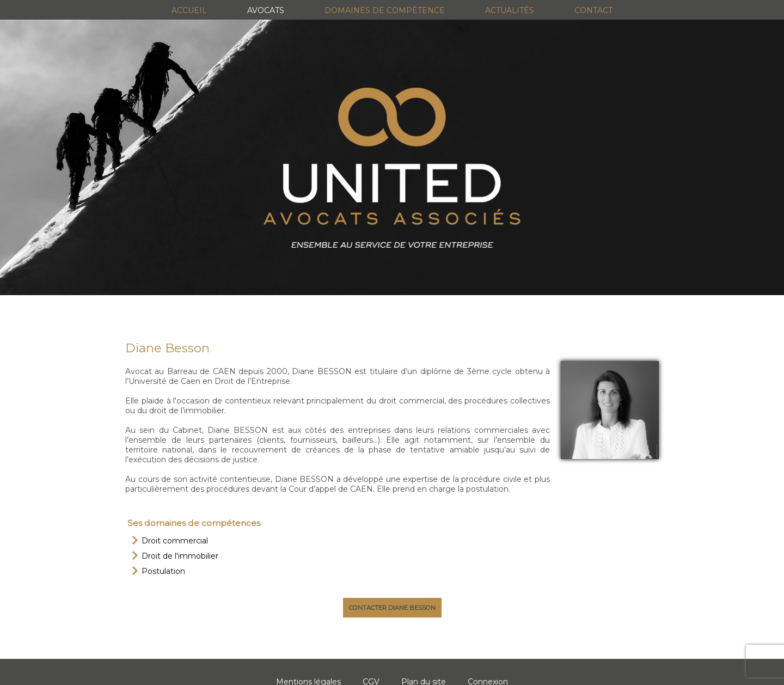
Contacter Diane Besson (392, 608)
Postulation (163, 571)
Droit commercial (175, 541)
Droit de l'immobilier (180, 556)
